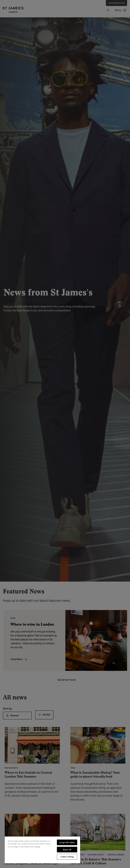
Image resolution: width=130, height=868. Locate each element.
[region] (42, 850)
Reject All (67, 850)
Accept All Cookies (67, 842)
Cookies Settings (67, 857)
